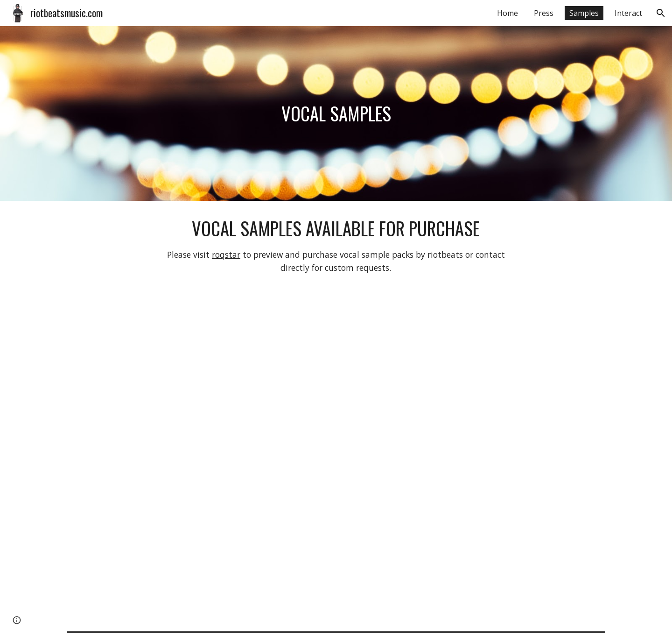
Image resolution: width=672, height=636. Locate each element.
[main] (336, 113)
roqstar (226, 254)
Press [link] (544, 13)
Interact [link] (628, 13)
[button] (661, 13)
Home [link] (507, 13)
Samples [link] (584, 13)
